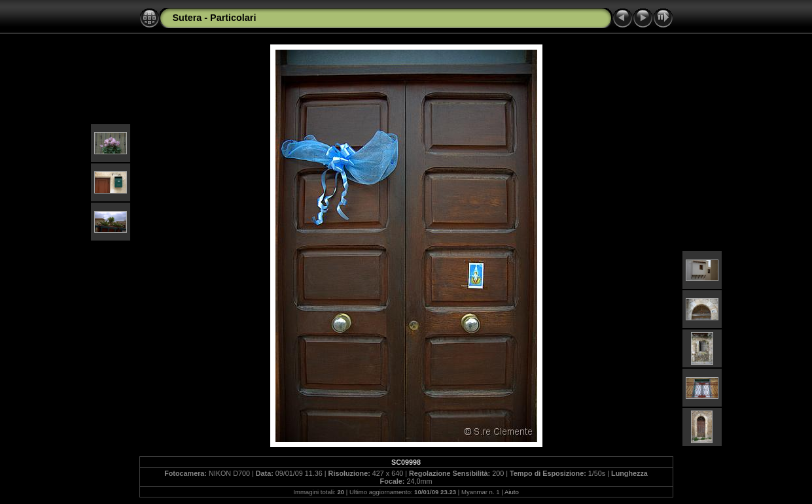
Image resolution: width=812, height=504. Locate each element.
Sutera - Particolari (215, 18)
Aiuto (512, 492)
